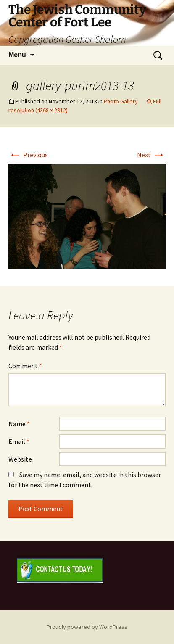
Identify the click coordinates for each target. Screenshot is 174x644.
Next (151, 155)
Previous (28, 155)
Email (19, 441)
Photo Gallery (121, 101)
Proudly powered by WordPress (87, 627)
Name (19, 424)
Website (20, 459)
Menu (17, 55)
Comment (25, 366)
